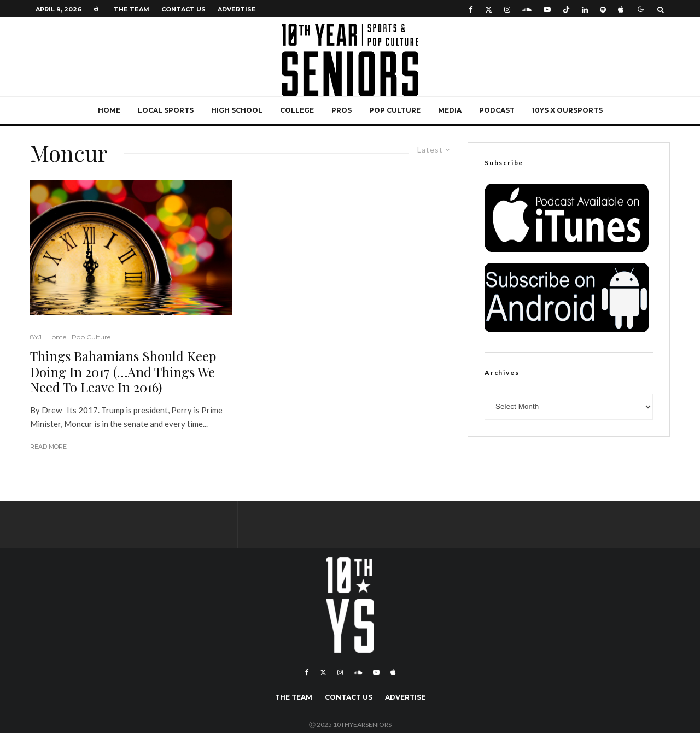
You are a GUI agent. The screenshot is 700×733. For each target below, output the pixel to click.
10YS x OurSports (567, 110)
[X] (489, 9)
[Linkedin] (585, 9)
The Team (132, 9)
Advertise (237, 9)
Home (109, 110)
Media (450, 110)
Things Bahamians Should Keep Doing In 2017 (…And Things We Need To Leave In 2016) (123, 372)
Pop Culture (395, 110)
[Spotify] (603, 9)
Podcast (497, 110)
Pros (342, 110)
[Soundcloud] (527, 9)
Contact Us (183, 9)
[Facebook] (471, 9)
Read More (48, 447)
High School (237, 110)
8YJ (36, 337)
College (297, 110)
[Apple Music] (621, 9)
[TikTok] (566, 9)
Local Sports (166, 110)
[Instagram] (507, 9)
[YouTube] (547, 9)
